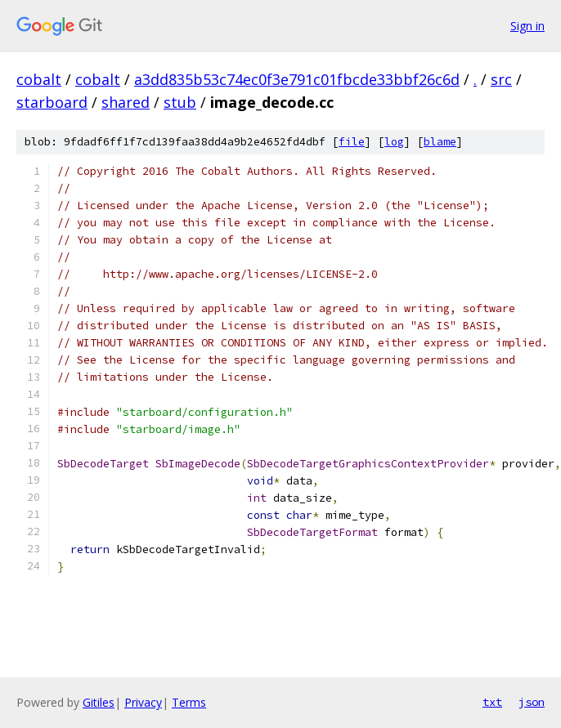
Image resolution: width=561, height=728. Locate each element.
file (352, 142)
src (501, 79)
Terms (189, 702)
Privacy (143, 702)
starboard (52, 102)
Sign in (527, 26)
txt (492, 702)
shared (126, 102)
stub (180, 102)
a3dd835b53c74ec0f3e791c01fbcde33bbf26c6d (297, 79)
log (394, 142)
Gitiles (99, 702)
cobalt (39, 79)
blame (440, 142)
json (532, 702)
